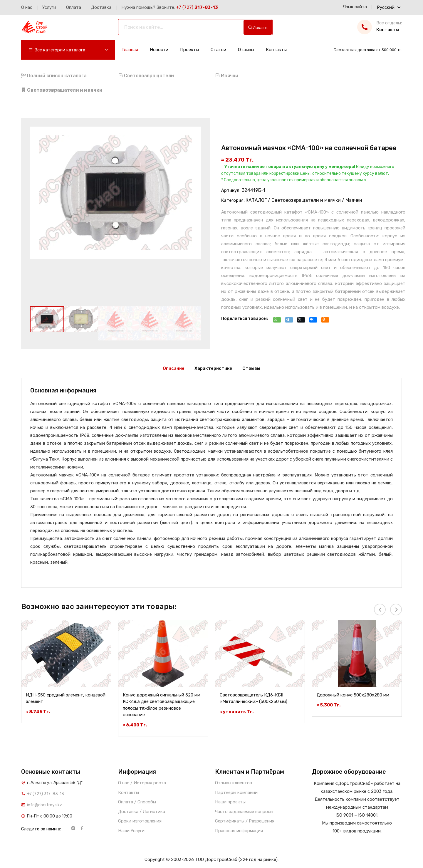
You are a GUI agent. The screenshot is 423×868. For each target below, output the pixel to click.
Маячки (227, 76)
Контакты (276, 50)
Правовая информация (239, 831)
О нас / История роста (142, 783)
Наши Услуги (131, 831)
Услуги (49, 7)
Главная (130, 50)
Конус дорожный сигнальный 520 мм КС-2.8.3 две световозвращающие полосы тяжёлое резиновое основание (162, 705)
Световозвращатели (146, 76)
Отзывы (246, 50)
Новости (159, 50)
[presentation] (380, 610)
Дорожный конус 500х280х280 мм (353, 695)
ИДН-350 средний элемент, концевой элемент (66, 698)
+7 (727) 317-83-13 (46, 794)
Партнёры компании (236, 793)
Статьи (218, 50)
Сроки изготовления (140, 821)
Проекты (189, 50)
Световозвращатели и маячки (306, 200)
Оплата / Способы (137, 802)
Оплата (74, 7)
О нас (27, 7)
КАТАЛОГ (256, 200)
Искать (258, 28)
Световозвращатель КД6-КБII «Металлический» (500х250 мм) (254, 698)
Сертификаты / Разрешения (245, 821)
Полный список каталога (54, 76)
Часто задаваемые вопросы (244, 812)
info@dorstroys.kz (45, 805)
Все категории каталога (69, 50)
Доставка (101, 7)
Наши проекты (230, 802)
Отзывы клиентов (234, 783)
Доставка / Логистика (142, 812)
